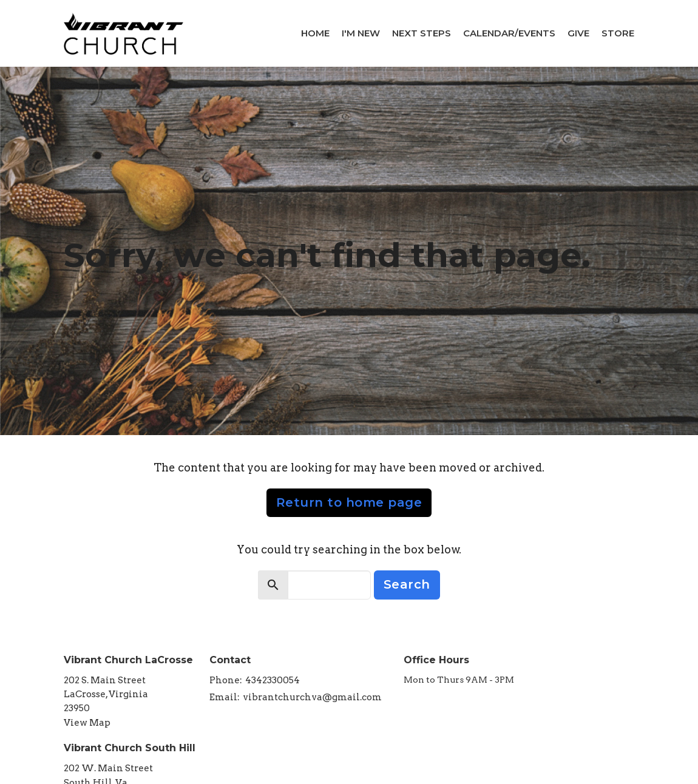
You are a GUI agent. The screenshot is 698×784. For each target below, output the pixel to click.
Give (578, 33)
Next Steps (422, 33)
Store (618, 33)
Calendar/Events (509, 33)
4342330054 (273, 680)
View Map (87, 723)
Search (407, 584)
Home (315, 33)
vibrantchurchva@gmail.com (312, 697)
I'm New (361, 33)
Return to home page (349, 502)
